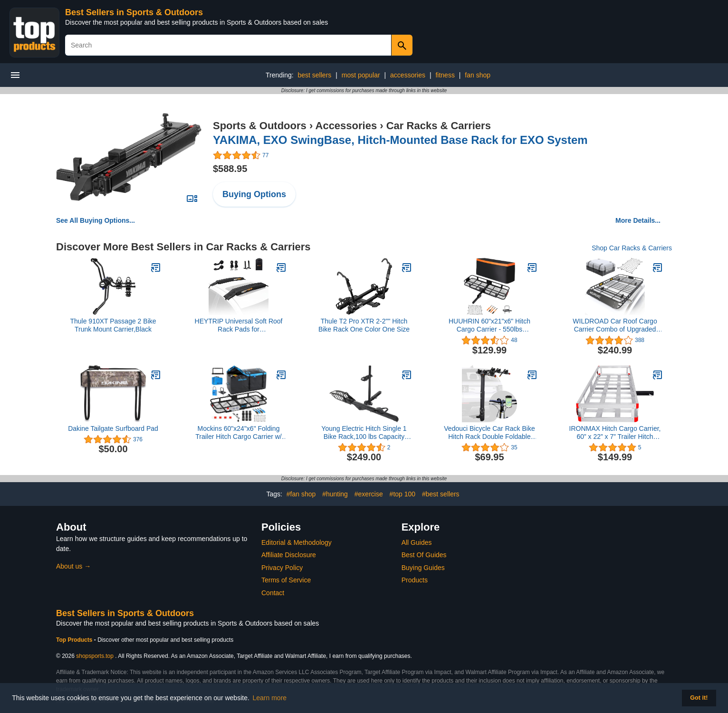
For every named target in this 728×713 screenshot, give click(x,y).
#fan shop (301, 494)
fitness (445, 75)
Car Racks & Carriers (439, 126)
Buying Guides (423, 568)
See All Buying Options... (96, 220)
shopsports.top (95, 656)
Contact (273, 593)
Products (415, 580)
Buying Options (254, 194)
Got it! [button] (699, 698)
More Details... (638, 220)
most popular (361, 75)
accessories (408, 75)
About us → (73, 566)
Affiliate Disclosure (289, 555)
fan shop (478, 75)
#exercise (369, 494)
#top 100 (403, 494)
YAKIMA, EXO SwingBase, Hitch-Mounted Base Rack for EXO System (400, 140)
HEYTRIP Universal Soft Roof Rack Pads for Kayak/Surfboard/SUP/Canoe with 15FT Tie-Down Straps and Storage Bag (239, 325)
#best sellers (441, 494)
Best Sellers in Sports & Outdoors (134, 12)
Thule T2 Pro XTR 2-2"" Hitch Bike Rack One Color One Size (364, 325)
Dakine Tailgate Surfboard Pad (113, 428)
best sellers (314, 75)
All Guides (417, 542)
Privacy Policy (282, 568)
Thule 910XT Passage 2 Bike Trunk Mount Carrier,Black (113, 325)
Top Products (75, 640)
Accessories (346, 126)
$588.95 (230, 169)
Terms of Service (286, 580)
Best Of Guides (424, 555)
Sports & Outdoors (260, 126)
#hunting (335, 494)
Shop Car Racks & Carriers (632, 248)
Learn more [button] (270, 698)
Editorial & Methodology (297, 542)
